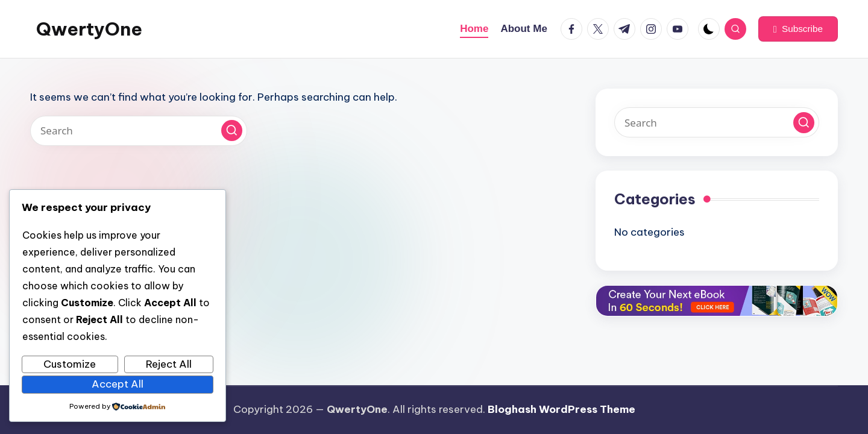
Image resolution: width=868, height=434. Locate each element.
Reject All (169, 364)
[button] (798, 29)
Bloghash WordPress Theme (561, 409)
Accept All (118, 384)
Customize (70, 364)
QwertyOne (89, 29)
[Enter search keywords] (139, 131)
